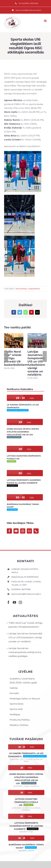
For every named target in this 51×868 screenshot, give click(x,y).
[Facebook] (9, 531)
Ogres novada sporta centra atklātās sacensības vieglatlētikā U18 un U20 (23, 432)
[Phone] (36, 531)
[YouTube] (16, 531)
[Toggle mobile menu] (45, 21)
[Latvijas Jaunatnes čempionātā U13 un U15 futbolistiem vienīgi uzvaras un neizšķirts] (37, 340)
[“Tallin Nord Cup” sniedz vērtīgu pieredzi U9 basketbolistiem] (14, 340)
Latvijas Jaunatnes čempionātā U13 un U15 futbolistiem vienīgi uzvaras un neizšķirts (36, 363)
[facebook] (8, 602)
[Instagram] (23, 531)
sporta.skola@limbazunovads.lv (26, 594)
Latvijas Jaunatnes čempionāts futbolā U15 (26, 802)
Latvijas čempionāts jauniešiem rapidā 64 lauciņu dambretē (26, 826)
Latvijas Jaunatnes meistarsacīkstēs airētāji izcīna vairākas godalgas (25, 652)
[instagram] (20, 602)
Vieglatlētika (34, 289)
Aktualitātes (21, 289)
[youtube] (14, 602)
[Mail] (29, 531)
